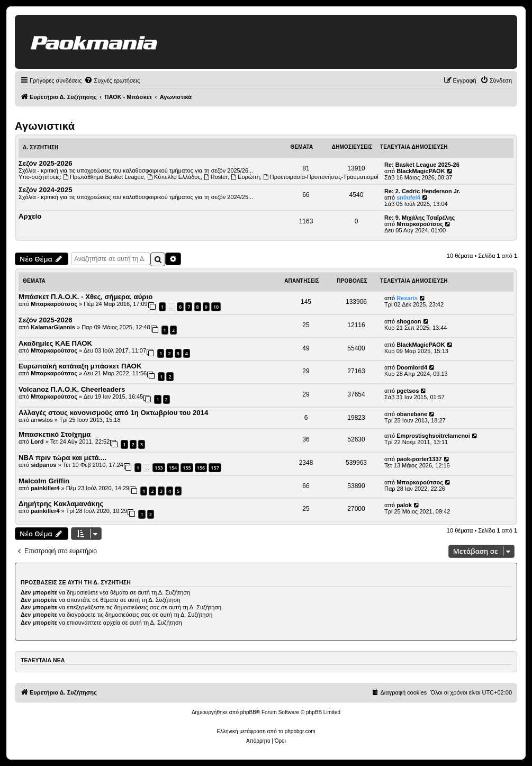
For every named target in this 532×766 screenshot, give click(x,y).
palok (404, 505)
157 (215, 468)
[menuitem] (112, 80)
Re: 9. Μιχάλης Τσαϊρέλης (420, 218)
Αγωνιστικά (45, 126)
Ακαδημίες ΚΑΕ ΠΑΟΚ (55, 343)
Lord (37, 441)
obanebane (412, 414)
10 (216, 307)
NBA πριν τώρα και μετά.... (62, 458)
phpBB (248, 712)
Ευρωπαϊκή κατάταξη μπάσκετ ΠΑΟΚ (80, 366)
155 (187, 468)
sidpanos (43, 465)
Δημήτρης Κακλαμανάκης (61, 504)
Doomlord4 (412, 367)
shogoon (409, 321)
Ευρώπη (245, 177)
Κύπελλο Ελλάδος (174, 177)
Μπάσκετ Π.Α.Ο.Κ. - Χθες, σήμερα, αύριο (85, 297)
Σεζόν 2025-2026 (46, 163)
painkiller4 (45, 488)
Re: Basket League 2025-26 (422, 165)
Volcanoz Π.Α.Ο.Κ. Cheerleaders (72, 389)
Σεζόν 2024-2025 (46, 190)
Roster (216, 177)
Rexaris (407, 298)
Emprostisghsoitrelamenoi (433, 436)
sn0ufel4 (408, 197)
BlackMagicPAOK (421, 171)
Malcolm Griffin (44, 481)
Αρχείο (30, 216)
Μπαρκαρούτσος (420, 224)
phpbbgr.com (300, 731)
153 (159, 468)
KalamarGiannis (53, 327)
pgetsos (408, 391)
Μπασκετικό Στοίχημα (55, 434)
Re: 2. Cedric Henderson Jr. (422, 191)
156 (201, 468)
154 (173, 468)
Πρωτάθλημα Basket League (103, 177)
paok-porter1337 (419, 459)
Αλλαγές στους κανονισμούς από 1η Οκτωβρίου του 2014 (113, 413)
